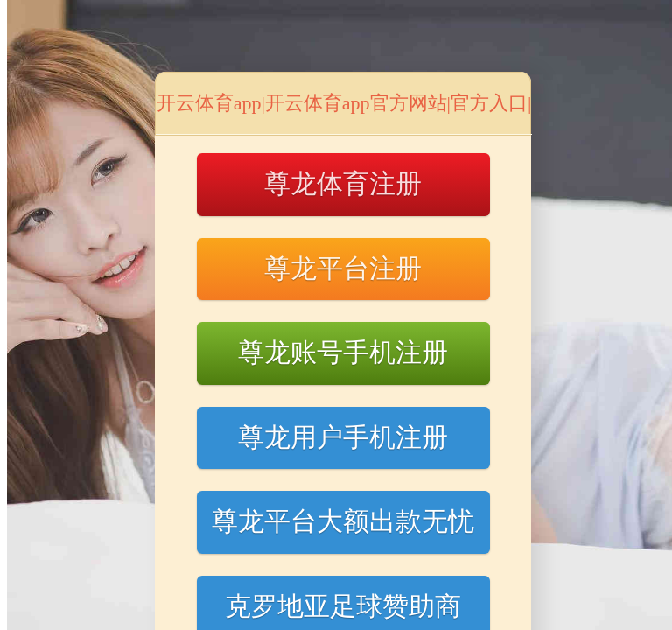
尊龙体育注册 (343, 183)
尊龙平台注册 (343, 268)
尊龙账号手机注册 (343, 352)
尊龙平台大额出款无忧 (343, 521)
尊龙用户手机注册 (343, 437)
